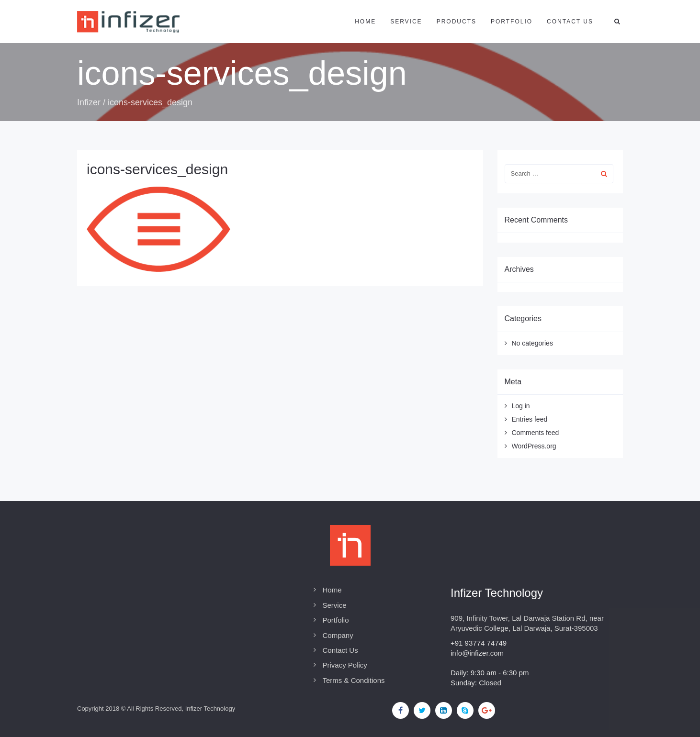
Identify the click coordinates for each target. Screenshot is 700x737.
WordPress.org (534, 446)
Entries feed (530, 419)
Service (406, 22)
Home (365, 22)
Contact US (570, 22)
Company (338, 635)
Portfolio (512, 22)
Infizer (89, 102)
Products (457, 22)
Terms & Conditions (354, 680)
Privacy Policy (345, 665)
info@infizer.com (477, 653)
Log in (521, 406)
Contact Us (340, 650)
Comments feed (536, 433)
